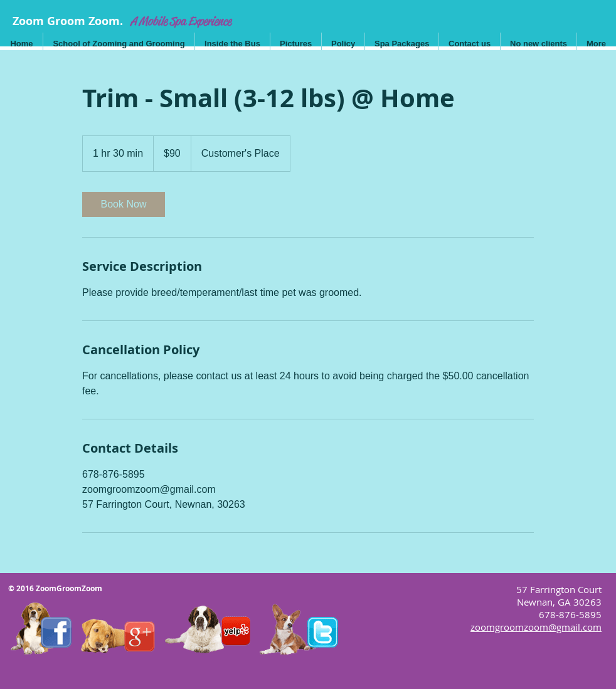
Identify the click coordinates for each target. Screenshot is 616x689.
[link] (124, 204)
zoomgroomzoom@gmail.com (536, 627)
